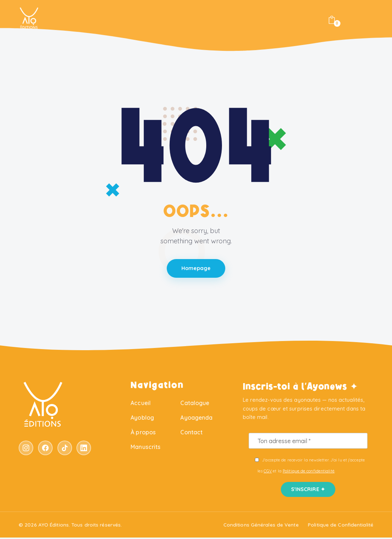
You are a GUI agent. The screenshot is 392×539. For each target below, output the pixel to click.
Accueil (141, 404)
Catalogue (195, 404)
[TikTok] (65, 449)
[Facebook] (45, 449)
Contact (191, 434)
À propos (143, 434)
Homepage (196, 269)
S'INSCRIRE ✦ (308, 491)
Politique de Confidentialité (341, 526)
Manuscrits (146, 448)
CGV (268, 472)
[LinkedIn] (84, 449)
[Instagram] (26, 449)
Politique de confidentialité (309, 472)
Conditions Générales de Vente (261, 526)
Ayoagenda (196, 419)
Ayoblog (142, 419)
